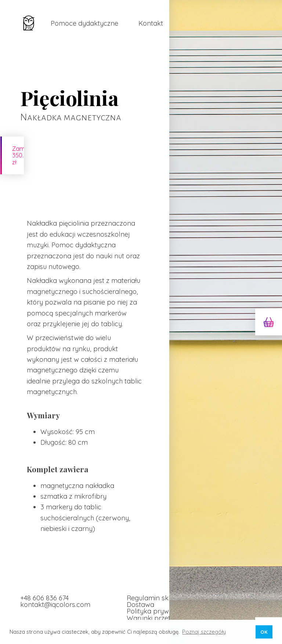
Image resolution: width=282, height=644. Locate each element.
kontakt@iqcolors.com (55, 599)
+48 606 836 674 (44, 592)
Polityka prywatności (159, 606)
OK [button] (264, 632)
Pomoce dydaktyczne (84, 23)
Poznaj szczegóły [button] (204, 632)
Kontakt (151, 23)
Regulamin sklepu (154, 592)
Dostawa (140, 599)
